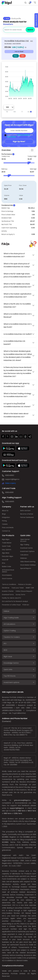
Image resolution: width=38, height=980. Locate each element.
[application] (19, 82)
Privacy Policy (11, 137)
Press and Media (8, 528)
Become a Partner (27, 514)
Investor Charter (8, 591)
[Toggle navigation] (32, 150)
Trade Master (7, 543)
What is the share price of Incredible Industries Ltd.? (14, 255)
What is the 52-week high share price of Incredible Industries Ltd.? (17, 275)
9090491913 (10, 475)
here (23, 811)
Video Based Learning (28, 562)
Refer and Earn (25, 511)
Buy (16, 56)
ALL (30, 112)
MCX (30, 811)
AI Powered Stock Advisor (8, 571)
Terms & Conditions (24, 135)
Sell (23, 56)
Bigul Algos (6, 539)
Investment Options (27, 551)
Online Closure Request (24, 591)
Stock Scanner (7, 579)
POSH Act (26, 605)
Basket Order (7, 566)
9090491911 (9, 492)
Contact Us (6, 531)
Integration (6, 517)
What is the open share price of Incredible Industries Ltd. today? (17, 265)
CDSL (16, 813)
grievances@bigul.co (22, 800)
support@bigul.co (12, 479)
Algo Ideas (6, 553)
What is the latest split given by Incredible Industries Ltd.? (17, 385)
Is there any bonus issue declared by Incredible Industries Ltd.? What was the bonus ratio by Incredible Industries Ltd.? (18, 372)
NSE (20, 811)
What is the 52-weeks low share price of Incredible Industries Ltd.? (17, 285)
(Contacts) (7, 721)
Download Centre (26, 548)
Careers (5, 524)
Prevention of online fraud (11, 605)
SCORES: (5, 837)
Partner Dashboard (27, 517)
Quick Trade (6, 546)
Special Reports (26, 568)
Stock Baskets (7, 575)
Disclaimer (6, 588)
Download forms (8, 595)
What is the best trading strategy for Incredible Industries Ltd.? (17, 395)
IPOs (4, 563)
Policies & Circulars (25, 584)
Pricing (4, 521)
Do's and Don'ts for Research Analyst (15, 601)
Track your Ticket (18, 588)
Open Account (36, 20)
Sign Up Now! (19, 141)
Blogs (4, 514)
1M (7, 112)
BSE (6, 813)
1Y (22, 112)
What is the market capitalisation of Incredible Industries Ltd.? (17, 295)
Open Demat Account (25, 540)
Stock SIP (5, 560)
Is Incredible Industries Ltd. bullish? (18, 334)
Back (7, 19)
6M (15, 112)
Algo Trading (25, 545)
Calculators (24, 555)
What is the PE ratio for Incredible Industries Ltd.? (17, 305)
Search (30, 30)
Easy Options (7, 550)
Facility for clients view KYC (12, 598)
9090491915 (10, 502)
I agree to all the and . (20, 136)
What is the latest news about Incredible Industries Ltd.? (16, 415)
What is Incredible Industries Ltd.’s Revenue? (18, 315)
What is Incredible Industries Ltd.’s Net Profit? (18, 326)
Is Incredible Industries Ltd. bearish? (14, 343)
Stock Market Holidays (28, 565)
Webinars (24, 558)
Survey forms (20, 595)
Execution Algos (8, 556)
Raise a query (11, 483)
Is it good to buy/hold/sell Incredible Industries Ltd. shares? (17, 405)
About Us (5, 511)
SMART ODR (30, 588)
